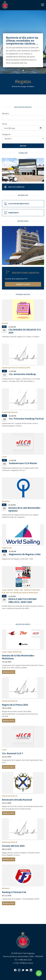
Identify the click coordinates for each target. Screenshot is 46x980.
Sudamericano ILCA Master (23, 463)
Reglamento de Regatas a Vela (25, 554)
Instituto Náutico (14, 187)
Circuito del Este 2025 (13, 846)
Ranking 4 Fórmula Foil (14, 892)
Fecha (4, 124)
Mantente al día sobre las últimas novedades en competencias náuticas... (22, 41)
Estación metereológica (16, 204)
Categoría (6, 134)
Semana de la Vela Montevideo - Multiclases (19, 657)
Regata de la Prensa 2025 (15, 705)
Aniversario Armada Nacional (17, 800)
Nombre (5, 113)
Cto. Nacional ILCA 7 (12, 753)
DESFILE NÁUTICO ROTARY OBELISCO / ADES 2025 (23, 600)
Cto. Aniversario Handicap (22, 374)
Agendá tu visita (23, 284)
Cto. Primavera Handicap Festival (26, 419)
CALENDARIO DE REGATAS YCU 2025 (25, 331)
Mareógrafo (11, 213)
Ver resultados (9, 672)
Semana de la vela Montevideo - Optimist (25, 509)
